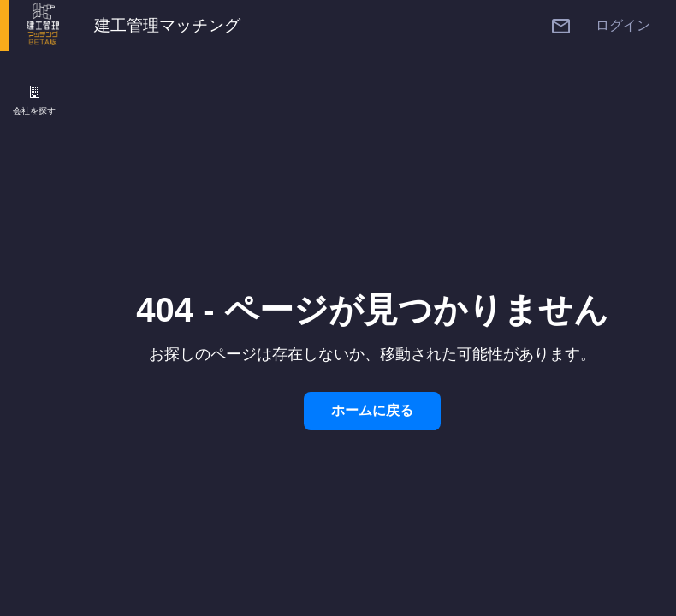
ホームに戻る (372, 410)
